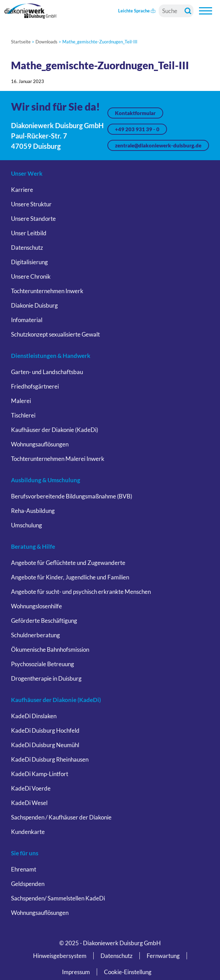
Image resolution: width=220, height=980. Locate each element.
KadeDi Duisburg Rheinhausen (50, 759)
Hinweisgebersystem (60, 956)
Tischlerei (23, 415)
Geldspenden (28, 884)
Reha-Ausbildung (33, 511)
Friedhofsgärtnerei (35, 386)
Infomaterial (27, 320)
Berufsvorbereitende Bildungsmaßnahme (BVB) (72, 496)
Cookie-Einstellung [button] (128, 972)
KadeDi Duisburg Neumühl (45, 745)
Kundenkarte (28, 832)
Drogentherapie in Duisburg (46, 678)
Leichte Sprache (137, 11)
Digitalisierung (29, 262)
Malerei (21, 401)
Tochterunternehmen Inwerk (47, 291)
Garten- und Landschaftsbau (47, 372)
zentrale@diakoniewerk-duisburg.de (158, 145)
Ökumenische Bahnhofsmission (50, 649)
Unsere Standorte (33, 219)
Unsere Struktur (31, 204)
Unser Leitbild (29, 233)
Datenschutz (27, 247)
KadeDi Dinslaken (34, 716)
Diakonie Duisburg (34, 305)
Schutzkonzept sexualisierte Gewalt (55, 334)
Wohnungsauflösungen (40, 444)
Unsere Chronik (31, 276)
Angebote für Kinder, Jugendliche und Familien (70, 577)
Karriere (22, 190)
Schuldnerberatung (35, 635)
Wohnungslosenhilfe (36, 606)
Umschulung (27, 525)
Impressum (76, 972)
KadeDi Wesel (29, 803)
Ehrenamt (24, 869)
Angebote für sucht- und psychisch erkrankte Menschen (81, 592)
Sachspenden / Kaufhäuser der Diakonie (61, 817)
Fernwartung (163, 956)
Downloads (46, 42)
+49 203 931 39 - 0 (137, 129)
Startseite (21, 42)
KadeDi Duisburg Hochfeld (45, 730)
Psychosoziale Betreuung (43, 664)
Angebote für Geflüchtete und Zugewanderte (68, 563)
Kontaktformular (135, 113)
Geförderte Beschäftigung (44, 621)
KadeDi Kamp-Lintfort (40, 774)
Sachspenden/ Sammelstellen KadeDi (58, 898)
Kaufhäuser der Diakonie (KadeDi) (55, 430)
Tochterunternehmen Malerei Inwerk (58, 459)
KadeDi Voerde (31, 788)
